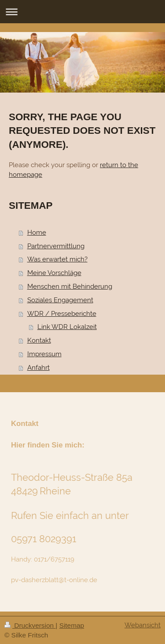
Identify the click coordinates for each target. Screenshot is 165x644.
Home (37, 233)
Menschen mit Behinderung (70, 286)
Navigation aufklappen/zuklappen (82, 12)
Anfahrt (38, 368)
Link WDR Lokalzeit (67, 327)
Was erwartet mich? (57, 259)
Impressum (44, 354)
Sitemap (72, 625)
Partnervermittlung (56, 246)
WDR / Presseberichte (62, 314)
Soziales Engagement (60, 300)
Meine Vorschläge (54, 273)
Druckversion (30, 625)
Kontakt (39, 340)
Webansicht (143, 625)
